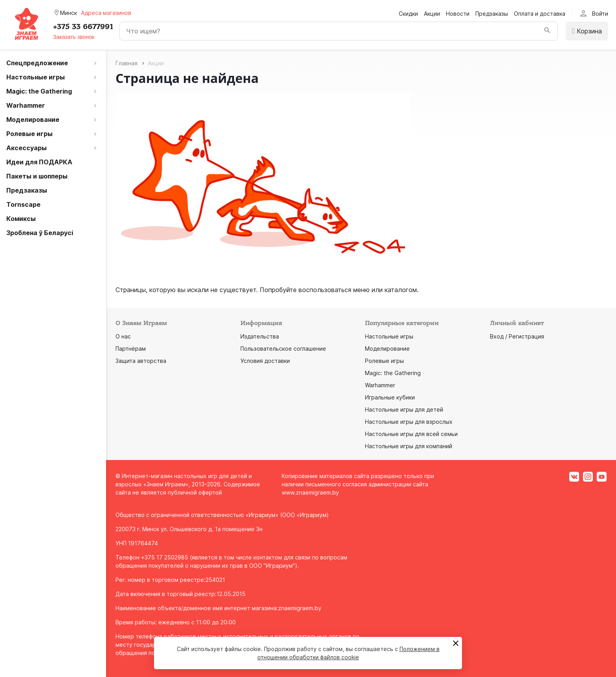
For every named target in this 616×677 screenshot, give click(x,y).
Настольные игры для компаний (409, 446)
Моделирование (387, 349)
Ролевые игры (384, 361)
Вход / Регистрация (517, 336)
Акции (432, 14)
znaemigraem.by (300, 608)
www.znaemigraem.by (310, 492)
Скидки (408, 14)
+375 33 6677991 (83, 27)
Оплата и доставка (540, 14)
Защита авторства (141, 361)
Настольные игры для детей (404, 409)
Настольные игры (389, 336)
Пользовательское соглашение (283, 349)
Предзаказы (492, 14)
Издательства (260, 336)
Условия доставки (265, 361)
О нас (123, 336)
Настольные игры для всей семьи (411, 434)
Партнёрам (131, 349)
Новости (458, 14)
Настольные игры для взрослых (409, 422)
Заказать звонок (74, 37)
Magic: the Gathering (393, 373)
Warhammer (380, 385)
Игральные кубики (390, 397)
